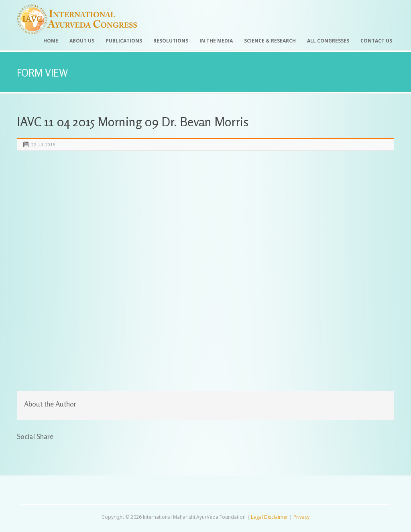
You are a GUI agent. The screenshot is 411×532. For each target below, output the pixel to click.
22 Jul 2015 (43, 145)
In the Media (216, 41)
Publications (124, 41)
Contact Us (376, 41)
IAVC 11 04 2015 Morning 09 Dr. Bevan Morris (133, 122)
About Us (82, 41)
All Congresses (328, 41)
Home (51, 41)
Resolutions (171, 41)
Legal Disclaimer (270, 517)
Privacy (301, 517)
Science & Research (270, 41)
